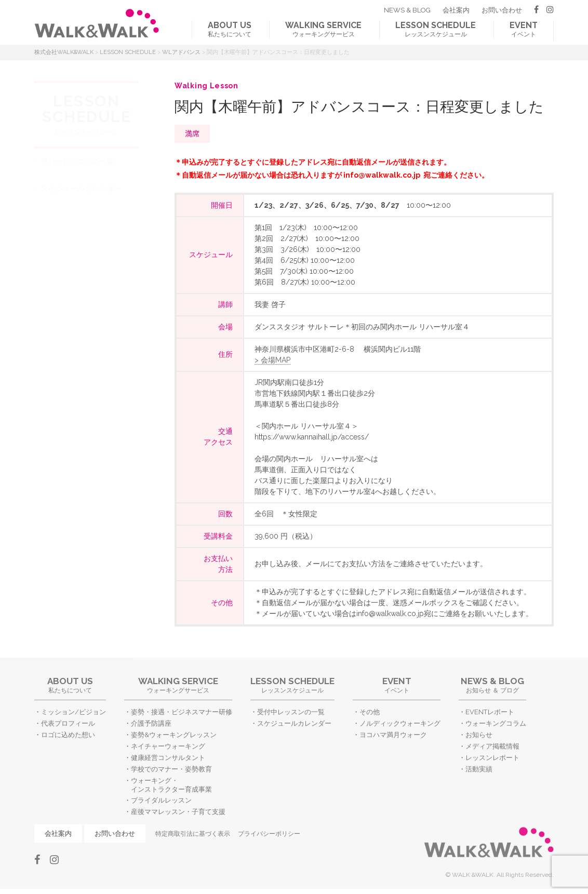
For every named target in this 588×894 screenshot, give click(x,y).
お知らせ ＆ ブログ (492, 685)
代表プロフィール (68, 723)
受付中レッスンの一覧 (77, 162)
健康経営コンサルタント (168, 758)
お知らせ (479, 735)
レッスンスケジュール (436, 29)
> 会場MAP (272, 360)
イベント (524, 29)
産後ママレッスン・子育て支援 (178, 812)
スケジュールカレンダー (81, 189)
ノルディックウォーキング (400, 723)
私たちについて (230, 29)
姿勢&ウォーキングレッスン (174, 735)
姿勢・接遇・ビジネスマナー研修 (182, 712)
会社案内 (456, 10)
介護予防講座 (151, 723)
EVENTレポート (490, 712)
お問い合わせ (502, 10)
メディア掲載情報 (492, 746)
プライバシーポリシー (269, 834)
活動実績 (479, 769)
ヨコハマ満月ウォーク (393, 735)
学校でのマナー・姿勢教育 (171, 769)
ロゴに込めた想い (68, 735)
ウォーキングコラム (496, 723)
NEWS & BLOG (407, 10)
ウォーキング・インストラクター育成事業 (171, 785)
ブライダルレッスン (161, 800)
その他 (370, 712)
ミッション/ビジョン (73, 712)
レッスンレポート (492, 758)
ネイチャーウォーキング (168, 746)
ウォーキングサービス (323, 29)
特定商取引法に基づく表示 (193, 834)
